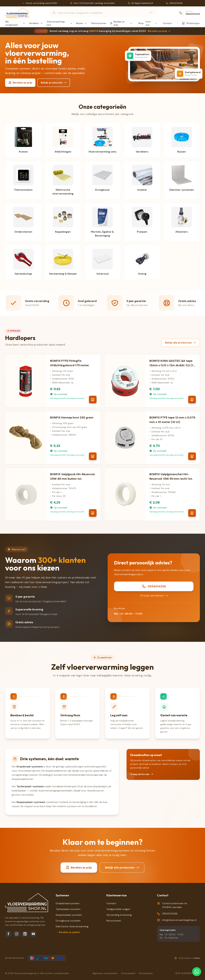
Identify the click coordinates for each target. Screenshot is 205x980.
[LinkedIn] (25, 934)
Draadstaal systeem (68, 903)
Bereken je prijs (159, 31)
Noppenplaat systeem (69, 915)
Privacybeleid (128, 973)
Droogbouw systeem (68, 921)
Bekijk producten (54, 83)
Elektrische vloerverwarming (72, 926)
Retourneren (114, 921)
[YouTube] (33, 934)
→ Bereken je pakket (68, 932)
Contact (167, 23)
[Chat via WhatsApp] (197, 972)
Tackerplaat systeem (68, 909)
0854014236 (154, 586)
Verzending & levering (119, 915)
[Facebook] (8, 934)
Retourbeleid (146, 973)
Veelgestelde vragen (118, 909)
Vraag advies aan (142, 774)
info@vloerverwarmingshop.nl (179, 920)
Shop (141, 23)
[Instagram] (17, 934)
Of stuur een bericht (154, 596)
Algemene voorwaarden (105, 973)
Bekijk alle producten (180, 343)
